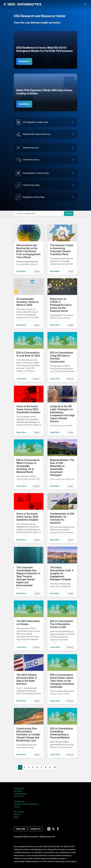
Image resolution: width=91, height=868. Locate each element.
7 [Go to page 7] (41, 767)
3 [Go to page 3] (24, 767)
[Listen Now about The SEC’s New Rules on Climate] (29, 625)
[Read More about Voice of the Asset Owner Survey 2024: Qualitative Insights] (29, 518)
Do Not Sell (18, 791)
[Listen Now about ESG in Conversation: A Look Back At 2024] (29, 357)
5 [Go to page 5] (33, 767)
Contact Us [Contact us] (35, 829)
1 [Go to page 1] (16, 767)
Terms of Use (19, 796)
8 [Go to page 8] (46, 767)
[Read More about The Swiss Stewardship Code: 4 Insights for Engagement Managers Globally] (62, 572)
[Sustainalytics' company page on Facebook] (58, 829)
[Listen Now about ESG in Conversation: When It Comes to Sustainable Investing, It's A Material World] (29, 464)
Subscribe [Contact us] (21, 829)
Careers (17, 807)
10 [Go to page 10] (55, 767)
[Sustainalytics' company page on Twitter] (53, 829)
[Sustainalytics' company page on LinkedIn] (49, 829)
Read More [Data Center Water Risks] (25, 104)
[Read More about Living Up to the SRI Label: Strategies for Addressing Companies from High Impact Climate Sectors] (62, 411)
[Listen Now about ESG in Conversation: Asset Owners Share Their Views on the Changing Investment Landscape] (62, 679)
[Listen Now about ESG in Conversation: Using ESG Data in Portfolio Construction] (62, 357)
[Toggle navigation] (85, 4)
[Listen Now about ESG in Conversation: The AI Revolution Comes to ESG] (62, 625)
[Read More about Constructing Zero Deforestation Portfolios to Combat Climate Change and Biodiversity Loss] (29, 733)
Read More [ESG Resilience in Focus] (25, 62)
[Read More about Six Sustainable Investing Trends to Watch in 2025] (29, 303)
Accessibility (19, 812)
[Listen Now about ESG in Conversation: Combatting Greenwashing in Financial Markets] (62, 733)
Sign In (16, 817)
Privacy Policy (19, 788)
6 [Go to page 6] (37, 767)
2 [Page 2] (20, 767)
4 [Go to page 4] (29, 767)
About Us (17, 814)
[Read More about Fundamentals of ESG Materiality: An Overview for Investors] (62, 518)
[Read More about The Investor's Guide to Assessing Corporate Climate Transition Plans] (62, 250)
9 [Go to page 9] (50, 767)
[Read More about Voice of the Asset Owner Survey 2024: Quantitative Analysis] (29, 411)
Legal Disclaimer (20, 794)
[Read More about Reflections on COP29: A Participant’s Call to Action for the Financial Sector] (62, 303)
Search (69, 213)
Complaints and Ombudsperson (26, 804)
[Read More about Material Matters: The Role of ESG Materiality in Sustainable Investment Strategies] (62, 464)
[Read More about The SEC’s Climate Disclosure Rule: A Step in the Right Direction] (29, 679)
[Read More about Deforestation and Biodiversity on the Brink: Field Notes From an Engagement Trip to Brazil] (29, 250)
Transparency (19, 801)
